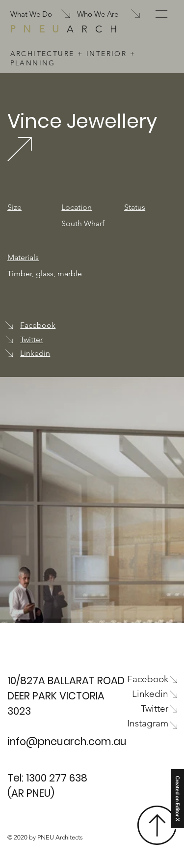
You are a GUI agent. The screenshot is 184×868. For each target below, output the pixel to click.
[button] (161, 14)
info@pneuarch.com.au (67, 741)
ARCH (67, 29)
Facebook (38, 325)
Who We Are (98, 14)
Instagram (148, 723)
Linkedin (35, 353)
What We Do (31, 14)
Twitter (31, 339)
